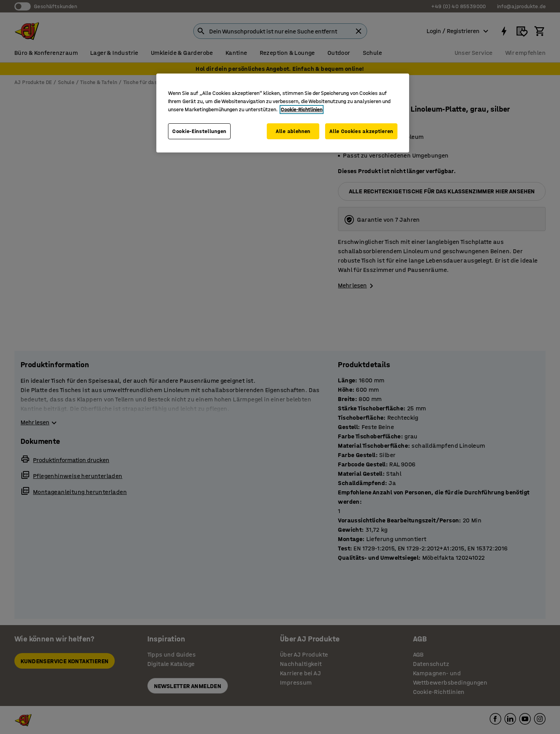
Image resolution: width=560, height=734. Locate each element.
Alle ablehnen (292, 131)
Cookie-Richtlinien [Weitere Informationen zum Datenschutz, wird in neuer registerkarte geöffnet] (302, 109)
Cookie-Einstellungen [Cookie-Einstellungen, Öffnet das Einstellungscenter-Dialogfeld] (199, 131)
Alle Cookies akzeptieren (361, 131)
